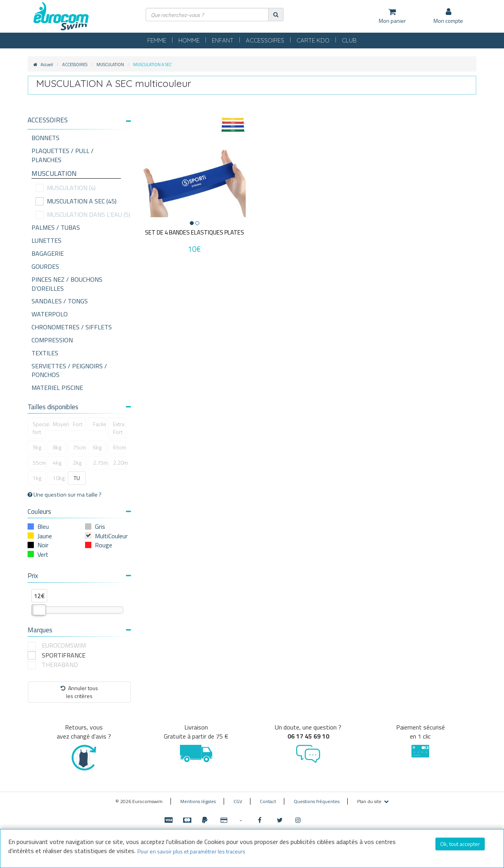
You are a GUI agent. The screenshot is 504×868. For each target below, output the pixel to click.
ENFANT (223, 40)
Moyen (59, 424)
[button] (79, 120)
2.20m (120, 463)
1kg (37, 478)
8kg (57, 447)
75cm (79, 447)
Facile (99, 424)
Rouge (104, 545)
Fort (78, 424)
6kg (97, 447)
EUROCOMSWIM (64, 645)
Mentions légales (198, 801)
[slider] (39, 610)
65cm (120, 447)
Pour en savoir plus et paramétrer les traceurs (191, 851)
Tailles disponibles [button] (79, 407)
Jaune (45, 536)
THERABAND (60, 665)
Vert (43, 554)
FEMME (157, 40)
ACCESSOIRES (265, 40)
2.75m (99, 463)
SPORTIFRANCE (64, 655)
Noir (43, 545)
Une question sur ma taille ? (65, 495)
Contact (268, 801)
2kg (77, 463)
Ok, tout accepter (460, 844)
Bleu (43, 526)
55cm (39, 463)
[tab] (79, 123)
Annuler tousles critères (79, 692)
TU (77, 478)
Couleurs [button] (79, 512)
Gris (100, 526)
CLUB (349, 40)
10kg (59, 478)
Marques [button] (79, 630)
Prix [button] (79, 576)
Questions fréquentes (317, 801)
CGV (238, 801)
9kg (37, 447)
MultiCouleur (111, 536)
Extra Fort (119, 428)
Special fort (39, 428)
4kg (57, 463)
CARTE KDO (313, 40)
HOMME (189, 40)
